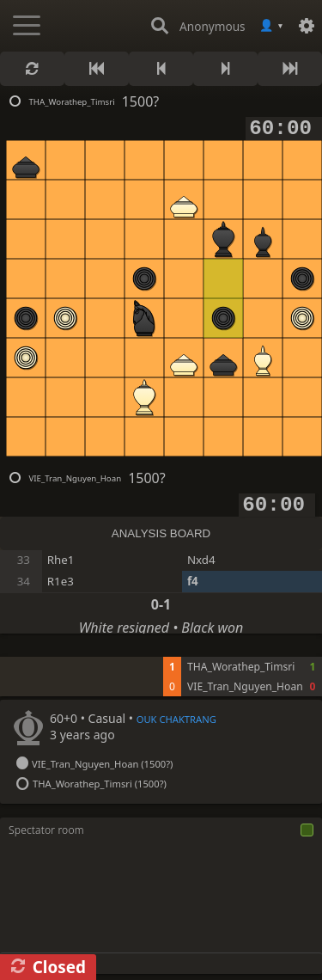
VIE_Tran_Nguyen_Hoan (75, 478)
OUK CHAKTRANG (176, 719)
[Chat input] (161, 963)
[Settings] (307, 26)
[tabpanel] (161, 677)
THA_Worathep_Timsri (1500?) (101, 784)
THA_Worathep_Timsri (71, 102)
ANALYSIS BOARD (161, 533)
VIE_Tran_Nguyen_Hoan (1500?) (103, 764)
